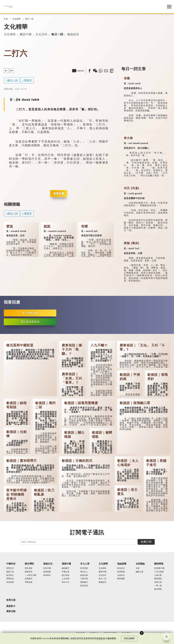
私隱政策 (101, 638)
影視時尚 (47, 575)
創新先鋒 (84, 575)
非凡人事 (85, 564)
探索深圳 (29, 572)
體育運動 (121, 579)
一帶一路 (158, 586)
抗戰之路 (158, 582)
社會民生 (121, 575)
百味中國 (47, 568)
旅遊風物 (47, 572)
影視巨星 (84, 586)
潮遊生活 (48, 564)
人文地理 (66, 579)
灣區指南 (29, 582)
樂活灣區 (29, 564)
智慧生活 (10, 568)
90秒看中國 (159, 568)
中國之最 (66, 572)
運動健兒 (84, 582)
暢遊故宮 (73, 34)
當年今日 (66, 582)
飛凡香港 (29, 568)
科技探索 (10, 582)
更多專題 (158, 589)
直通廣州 (29, 579)
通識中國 (66, 564)
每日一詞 (29, 19)
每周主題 (11, 600)
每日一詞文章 (134, 69)
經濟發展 (121, 572)
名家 (138, 568)
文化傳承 (10, 34)
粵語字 (28, 80)
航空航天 (10, 575)
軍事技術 (10, 579)
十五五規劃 (159, 572)
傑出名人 (84, 572)
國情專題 (159, 564)
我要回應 (59, 194)
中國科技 (11, 564)
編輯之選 (139, 572)
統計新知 (66, 575)
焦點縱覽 (122, 564)
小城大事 (84, 579)
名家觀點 (140, 564)
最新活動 (11, 611)
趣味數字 (66, 568)
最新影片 (11, 606)
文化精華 (17, 19)
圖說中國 (26, 34)
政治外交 (121, 568)
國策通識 (158, 579)
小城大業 (158, 575)
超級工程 (10, 572)
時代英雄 (84, 568)
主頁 (6, 19)
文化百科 (41, 34)
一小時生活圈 (30, 575)
